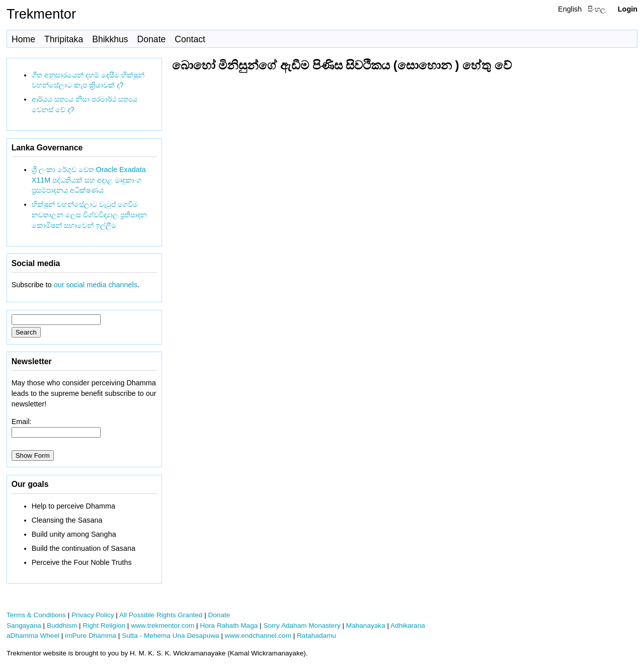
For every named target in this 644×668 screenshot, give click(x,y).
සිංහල (597, 9)
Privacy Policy (93, 615)
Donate (152, 39)
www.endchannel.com (258, 636)
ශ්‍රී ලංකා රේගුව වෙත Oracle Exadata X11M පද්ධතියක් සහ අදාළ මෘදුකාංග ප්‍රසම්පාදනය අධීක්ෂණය (89, 180)
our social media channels (96, 285)
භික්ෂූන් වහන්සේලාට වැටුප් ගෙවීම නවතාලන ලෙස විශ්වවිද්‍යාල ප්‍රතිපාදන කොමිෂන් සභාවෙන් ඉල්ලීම (89, 215)
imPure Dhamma (91, 636)
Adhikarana (408, 625)
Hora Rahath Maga (229, 625)
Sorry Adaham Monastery (302, 625)
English (570, 9)
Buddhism (62, 625)
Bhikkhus (110, 39)
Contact (190, 39)
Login (628, 9)
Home (23, 39)
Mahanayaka (366, 625)
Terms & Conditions (36, 615)
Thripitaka (64, 39)
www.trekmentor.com (163, 625)
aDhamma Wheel (33, 636)
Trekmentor (41, 14)
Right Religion (104, 625)
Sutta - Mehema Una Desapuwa (170, 636)
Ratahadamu (316, 636)
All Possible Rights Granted (161, 615)
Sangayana (24, 625)
